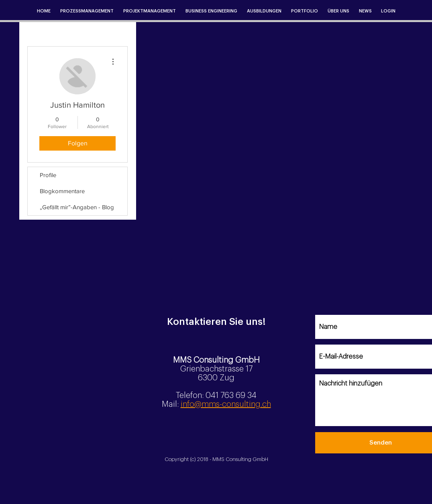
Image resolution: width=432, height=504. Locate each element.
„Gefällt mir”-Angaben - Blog (77, 207)
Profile (48, 175)
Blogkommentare (62, 191)
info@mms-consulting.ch (226, 404)
